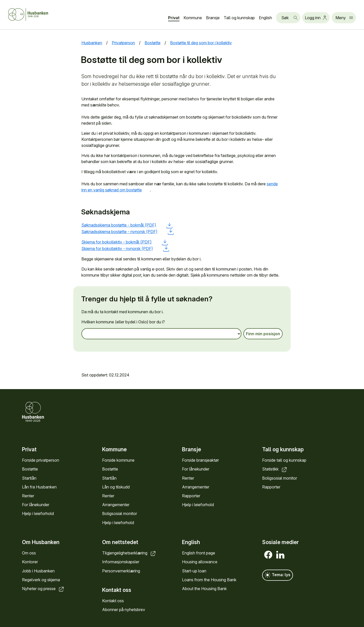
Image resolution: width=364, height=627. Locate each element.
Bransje (213, 18)
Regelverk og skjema (41, 580)
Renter (28, 496)
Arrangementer (116, 505)
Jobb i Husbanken (38, 571)
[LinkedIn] (280, 555)
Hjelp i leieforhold (38, 513)
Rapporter (191, 496)
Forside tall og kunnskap (284, 460)
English (265, 18)
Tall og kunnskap (239, 18)
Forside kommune (118, 460)
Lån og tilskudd (116, 487)
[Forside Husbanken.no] (34, 14)
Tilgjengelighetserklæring (129, 553)
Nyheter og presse (43, 589)
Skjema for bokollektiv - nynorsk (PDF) (125, 249)
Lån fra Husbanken (39, 487)
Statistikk (275, 469)
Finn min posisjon (263, 334)
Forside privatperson (41, 460)
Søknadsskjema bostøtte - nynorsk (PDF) (128, 232)
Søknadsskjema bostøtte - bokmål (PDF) (127, 225)
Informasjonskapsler (121, 562)
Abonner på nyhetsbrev (124, 610)
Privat (174, 18)
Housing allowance (200, 562)
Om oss (29, 553)
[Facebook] (268, 555)
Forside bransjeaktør (200, 460)
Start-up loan (194, 571)
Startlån (29, 478)
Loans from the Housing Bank (209, 580)
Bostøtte (30, 469)
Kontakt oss (113, 601)
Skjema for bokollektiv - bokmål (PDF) (125, 242)
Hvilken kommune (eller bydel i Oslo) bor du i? (123, 322)
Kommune (193, 18)
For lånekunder (36, 505)
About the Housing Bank (204, 589)
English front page (199, 553)
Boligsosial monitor (120, 513)
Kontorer (30, 562)
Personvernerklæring (121, 571)
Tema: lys (278, 575)
